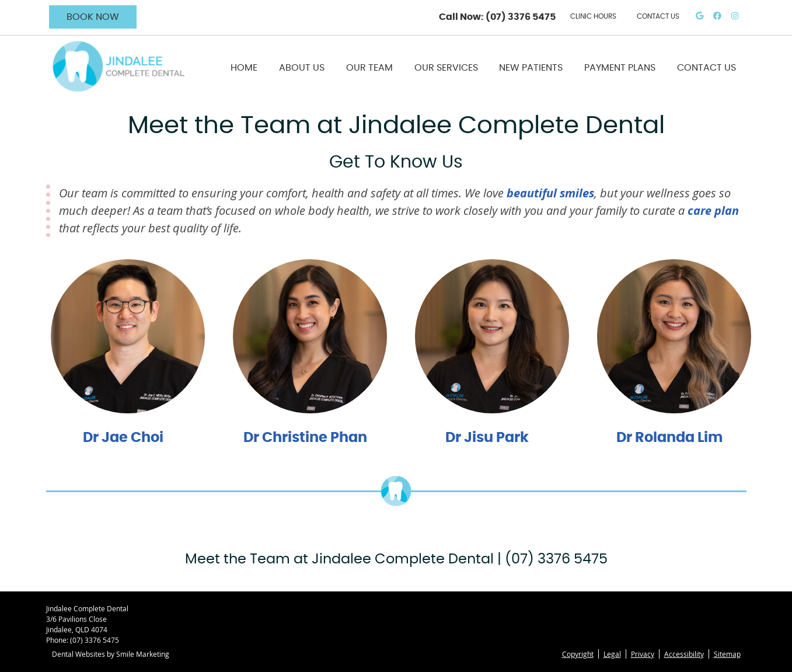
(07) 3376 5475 (521, 17)
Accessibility (684, 654)
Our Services (446, 68)
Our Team (369, 68)
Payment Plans (620, 68)
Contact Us (706, 68)
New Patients (531, 68)
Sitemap (727, 654)
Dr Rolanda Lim (669, 438)
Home (244, 68)
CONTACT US (658, 16)
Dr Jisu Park (487, 438)
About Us (302, 68)
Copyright (578, 654)
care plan (713, 210)
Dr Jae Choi (123, 438)
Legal (612, 654)
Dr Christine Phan (305, 438)
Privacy (643, 654)
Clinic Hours (593, 16)
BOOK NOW (93, 17)
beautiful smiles (550, 193)
